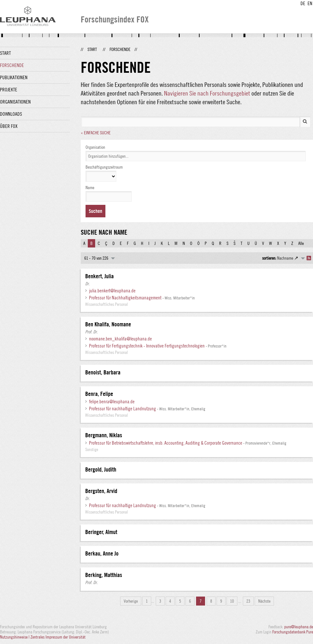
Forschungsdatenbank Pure (293, 632)
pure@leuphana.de (299, 627)
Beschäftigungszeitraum (104, 167)
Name (90, 188)
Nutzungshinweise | (15, 637)
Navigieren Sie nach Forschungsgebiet (207, 93)
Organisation (95, 147)
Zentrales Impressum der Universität (58, 637)
